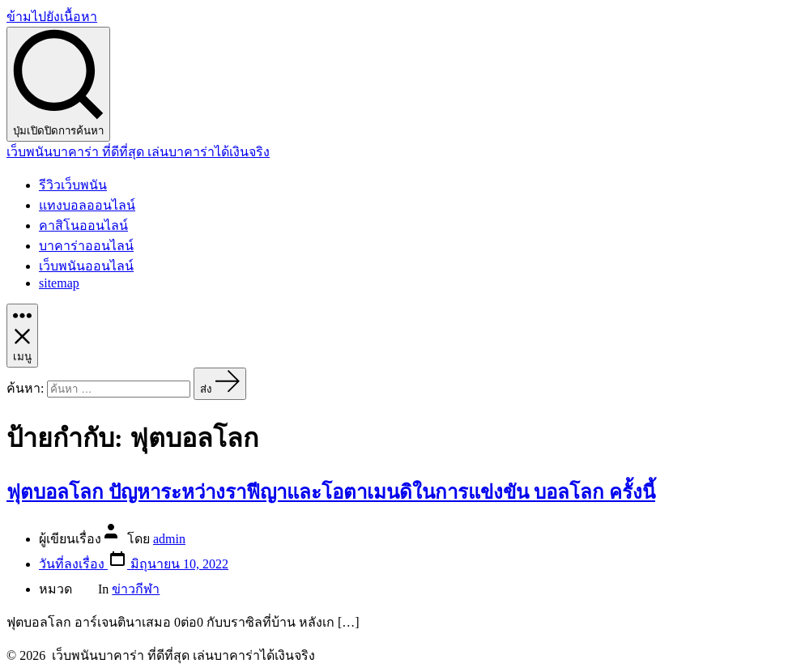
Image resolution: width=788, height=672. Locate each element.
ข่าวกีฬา (136, 589)
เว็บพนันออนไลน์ (86, 266)
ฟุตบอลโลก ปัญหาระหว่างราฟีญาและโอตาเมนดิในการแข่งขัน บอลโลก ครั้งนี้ (331, 492)
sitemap (59, 283)
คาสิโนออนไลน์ (83, 225)
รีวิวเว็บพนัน (73, 185)
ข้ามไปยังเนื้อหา (52, 17)
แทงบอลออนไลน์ (87, 205)
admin (169, 539)
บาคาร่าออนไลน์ (86, 246)
